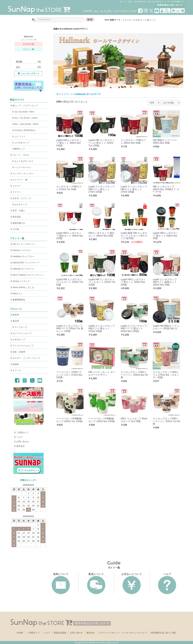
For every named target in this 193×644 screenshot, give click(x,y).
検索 (90, 20)
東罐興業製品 (18, 300)
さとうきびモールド (22, 161)
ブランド (68, 94)
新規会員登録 (60, 633)
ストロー (16, 186)
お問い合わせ (22, 442)
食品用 (15, 321)
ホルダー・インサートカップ (25, 358)
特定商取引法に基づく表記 (164, 633)
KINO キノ (17, 294)
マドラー (16, 192)
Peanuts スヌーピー (21, 250)
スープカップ (19, 327)
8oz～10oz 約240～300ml (25, 124)
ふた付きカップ (20, 143)
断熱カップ (18, 149)
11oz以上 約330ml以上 (23, 130)
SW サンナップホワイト (23, 244)
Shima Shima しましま (22, 287)
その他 (15, 229)
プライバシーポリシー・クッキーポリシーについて (123, 633)
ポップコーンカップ (21, 333)
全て (59, 94)
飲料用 (15, 315)
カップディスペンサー (22, 174)
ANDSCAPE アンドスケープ (25, 263)
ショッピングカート (28, 73)
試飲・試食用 (18, 352)
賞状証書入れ (18, 223)
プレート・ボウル (20, 155)
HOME (20, 633)
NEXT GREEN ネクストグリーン (27, 275)
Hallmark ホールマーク (22, 269)
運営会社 (20, 446)
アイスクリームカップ (22, 346)
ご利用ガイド (22, 432)
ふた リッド (18, 136)
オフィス (16, 370)
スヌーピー (128, 20)
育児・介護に (18, 211)
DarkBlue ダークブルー (22, 256)
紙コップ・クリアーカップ (24, 106)
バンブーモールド (21, 167)
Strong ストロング (20, 281)
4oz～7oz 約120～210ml (24, 118)
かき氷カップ (140, 20)
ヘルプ (18, 437)
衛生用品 (16, 217)
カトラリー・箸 (19, 180)
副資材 (15, 364)
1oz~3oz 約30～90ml (22, 112)
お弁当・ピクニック (21, 198)
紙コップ (151, 20)
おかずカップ (19, 204)
